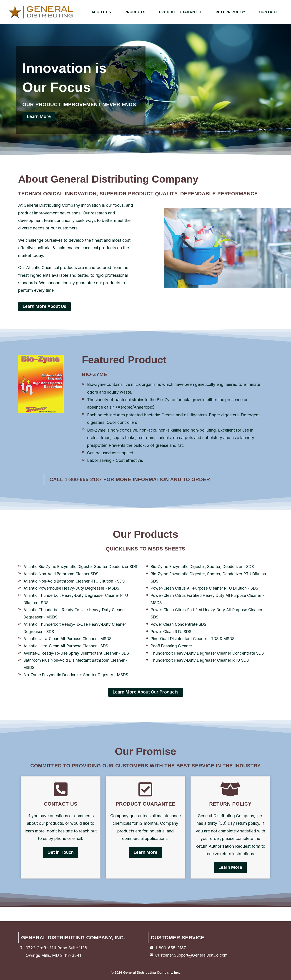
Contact (268, 12)
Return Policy (231, 12)
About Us (101, 12)
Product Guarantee (181, 12)
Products (135, 12)
